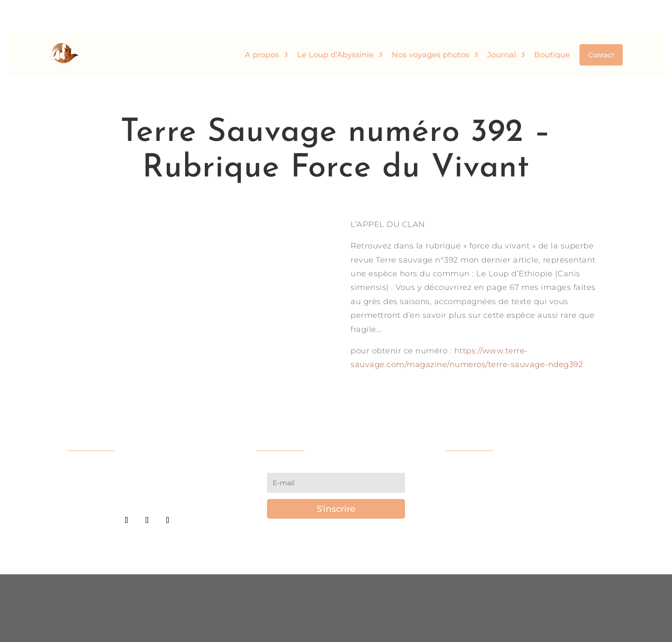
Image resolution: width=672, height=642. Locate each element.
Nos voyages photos (430, 21)
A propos (262, 21)
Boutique (552, 21)
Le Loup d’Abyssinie (335, 21)
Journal (502, 21)
